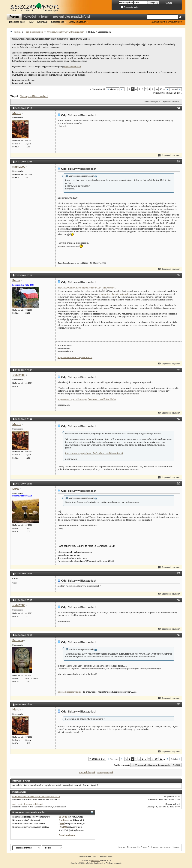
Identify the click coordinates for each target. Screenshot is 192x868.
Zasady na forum (67, 835)
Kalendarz (42, 22)
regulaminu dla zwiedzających (114, 294)
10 (156, 89)
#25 (178, 419)
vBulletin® (96, 861)
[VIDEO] (63, 827)
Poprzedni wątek (87, 772)
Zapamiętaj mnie (129, 7)
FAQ (31, 22)
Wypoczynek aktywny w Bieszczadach (66, 32)
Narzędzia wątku (151, 102)
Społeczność (58, 22)
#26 (178, 483)
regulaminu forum (73, 67)
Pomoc (169, 3)
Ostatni (176, 89)
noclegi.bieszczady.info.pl (72, 17)
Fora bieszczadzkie (34, 32)
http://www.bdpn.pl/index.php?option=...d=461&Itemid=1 (87, 288)
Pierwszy (113, 89)
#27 (178, 573)
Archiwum (165, 847)
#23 (178, 275)
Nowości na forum (36, 17)
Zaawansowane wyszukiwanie (167, 22)
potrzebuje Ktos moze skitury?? (28, 804)
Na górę (177, 765)
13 (161, 89)
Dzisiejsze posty (17, 22)
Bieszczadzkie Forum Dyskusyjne (143, 847)
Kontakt (122, 847)
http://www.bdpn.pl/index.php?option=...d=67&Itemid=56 (87, 399)
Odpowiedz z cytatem (169, 155)
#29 (178, 635)
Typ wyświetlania (170, 102)
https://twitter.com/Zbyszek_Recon (75, 357)
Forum (14, 17)
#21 (178, 108)
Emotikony (64, 820)
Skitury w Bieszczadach (34, 96)
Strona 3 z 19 (99, 89)
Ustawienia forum (77, 22)
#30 (178, 704)
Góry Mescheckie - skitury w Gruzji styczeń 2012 (36, 796)
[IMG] (62, 823)
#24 (178, 370)
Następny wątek (105, 772)
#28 (178, 600)
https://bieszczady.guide (70, 692)
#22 (178, 161)
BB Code (63, 817)
